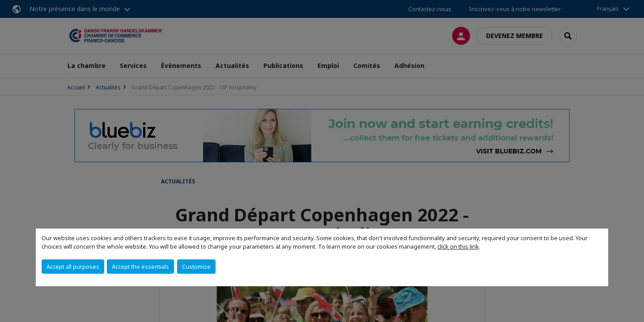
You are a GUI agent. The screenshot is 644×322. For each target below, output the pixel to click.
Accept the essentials (140, 267)
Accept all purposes (73, 267)
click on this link (458, 246)
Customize (196, 267)
